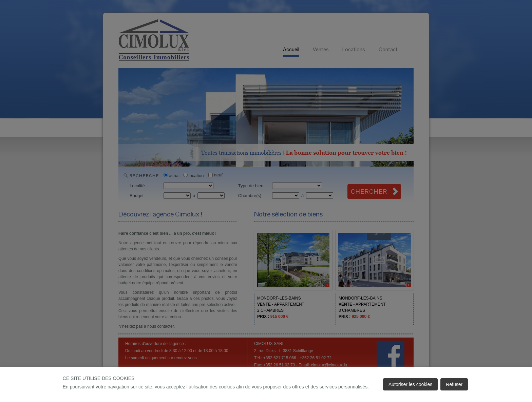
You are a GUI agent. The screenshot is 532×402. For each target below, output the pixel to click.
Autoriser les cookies (410, 384)
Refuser (454, 384)
